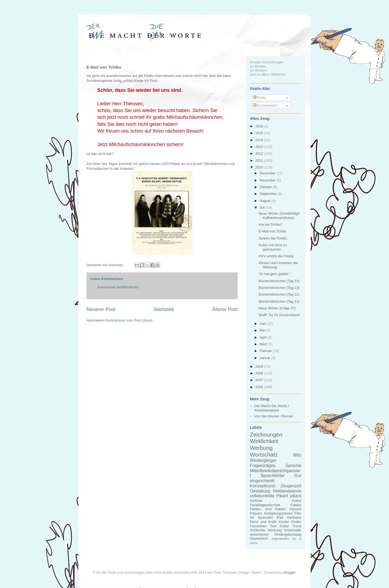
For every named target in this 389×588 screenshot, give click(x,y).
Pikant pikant (289, 496)
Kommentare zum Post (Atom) (129, 320)
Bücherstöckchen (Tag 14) (279, 281)
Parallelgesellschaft (265, 505)
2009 (260, 366)
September (269, 194)
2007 (260, 380)
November (268, 180)
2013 (260, 147)
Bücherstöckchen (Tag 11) (279, 301)
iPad (280, 517)
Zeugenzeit (291, 486)
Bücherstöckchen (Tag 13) (279, 288)
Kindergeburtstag (288, 534)
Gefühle (256, 501)
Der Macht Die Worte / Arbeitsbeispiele (271, 408)
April (264, 337)
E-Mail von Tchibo (272, 231)
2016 (260, 126)
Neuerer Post (101, 309)
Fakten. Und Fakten (268, 509)
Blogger (289, 572)
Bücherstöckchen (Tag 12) (279, 294)
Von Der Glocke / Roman (274, 416)
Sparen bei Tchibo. (273, 238)
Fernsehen (258, 526)
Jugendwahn (280, 538)
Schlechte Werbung (266, 530)
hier (205, 76)
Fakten (296, 505)
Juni (263, 324)
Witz (297, 455)
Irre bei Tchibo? (271, 224)
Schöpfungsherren (278, 513)
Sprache (293, 466)
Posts (260, 98)
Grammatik (293, 530)
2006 (260, 387)
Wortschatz (264, 454)
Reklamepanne (287, 491)
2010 (260, 167)
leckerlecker (259, 534)
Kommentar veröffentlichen (118, 287)
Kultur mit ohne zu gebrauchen (273, 247)
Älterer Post (225, 309)
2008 (260, 373)
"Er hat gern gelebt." (274, 274)
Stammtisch (259, 538)
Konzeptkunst (263, 486)
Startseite (164, 309)
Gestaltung (260, 491)
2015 (260, 133)
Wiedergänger (263, 460)
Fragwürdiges (263, 466)
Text (273, 526)
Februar (266, 351)
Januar (265, 358)
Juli (263, 207)
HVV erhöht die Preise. (276, 256)
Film (298, 513)
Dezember (268, 173)
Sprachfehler (273, 476)
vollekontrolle (262, 496)
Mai (263, 330)
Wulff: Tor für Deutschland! (279, 315)
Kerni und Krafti (263, 522)
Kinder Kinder (290, 522)
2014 (260, 140)
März (264, 344)
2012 (260, 153)
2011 (260, 160)
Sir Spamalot (261, 517)
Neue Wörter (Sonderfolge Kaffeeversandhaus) (279, 216)
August (266, 201)
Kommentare (265, 105)
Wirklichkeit (264, 441)
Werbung (261, 448)
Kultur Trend (291, 526)
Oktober (266, 187)
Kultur (297, 501)
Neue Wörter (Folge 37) (277, 308)
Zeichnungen (266, 435)
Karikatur (294, 517)
